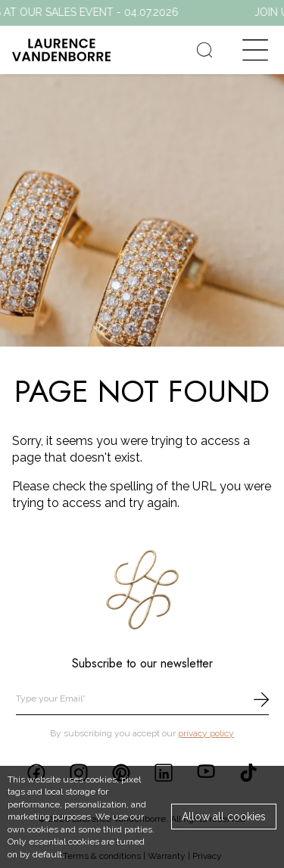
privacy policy (206, 733)
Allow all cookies (224, 817)
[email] (142, 700)
